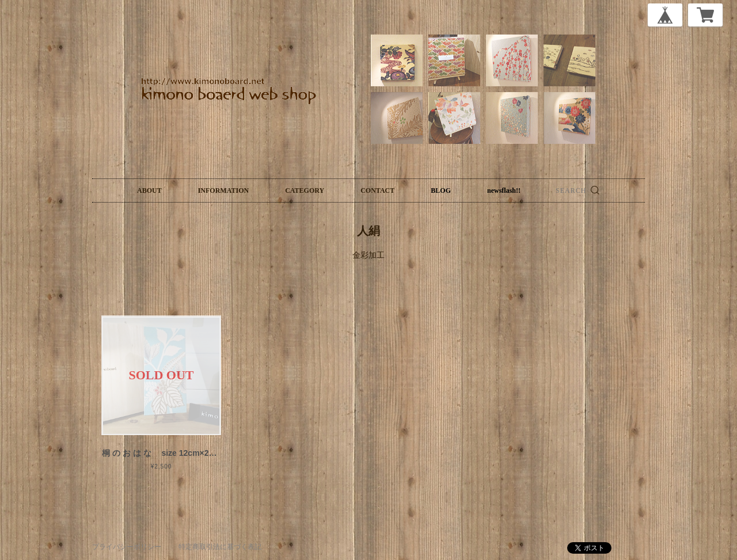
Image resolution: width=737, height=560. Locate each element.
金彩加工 (368, 255)
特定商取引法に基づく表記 (220, 547)
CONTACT (377, 191)
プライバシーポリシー (127, 547)
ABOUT (149, 191)
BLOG (441, 191)
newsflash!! (504, 191)
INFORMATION (223, 191)
